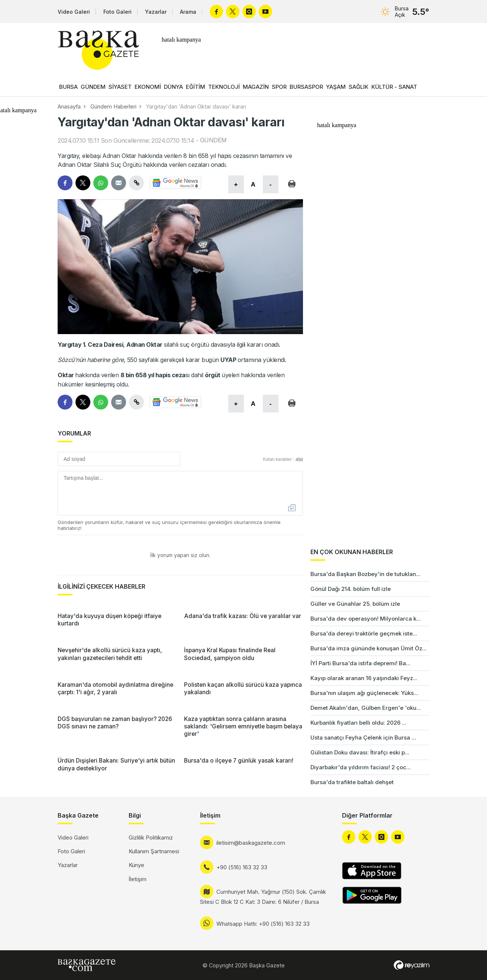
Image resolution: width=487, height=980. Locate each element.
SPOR (279, 87)
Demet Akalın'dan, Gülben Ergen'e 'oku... (366, 708)
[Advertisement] (457, 669)
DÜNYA (173, 87)
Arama (188, 12)
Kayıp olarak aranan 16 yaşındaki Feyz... (364, 678)
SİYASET (120, 87)
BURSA (68, 87)
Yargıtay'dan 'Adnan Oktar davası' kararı (196, 106)
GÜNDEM (93, 87)
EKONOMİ (148, 87)
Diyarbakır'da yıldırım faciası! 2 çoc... (361, 767)
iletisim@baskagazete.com (251, 843)
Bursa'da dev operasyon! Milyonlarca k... (366, 619)
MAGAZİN (256, 87)
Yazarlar (156, 12)
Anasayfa (69, 106)
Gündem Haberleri (113, 106)
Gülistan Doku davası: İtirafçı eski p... (360, 752)
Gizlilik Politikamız (151, 837)
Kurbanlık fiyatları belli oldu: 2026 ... (358, 723)
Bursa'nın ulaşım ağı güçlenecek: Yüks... (364, 693)
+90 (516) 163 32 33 (242, 867)
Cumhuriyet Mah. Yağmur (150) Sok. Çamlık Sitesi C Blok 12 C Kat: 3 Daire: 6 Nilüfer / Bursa (263, 897)
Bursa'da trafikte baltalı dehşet (352, 782)
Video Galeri (74, 12)
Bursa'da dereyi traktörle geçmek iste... (364, 633)
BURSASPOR (306, 87)
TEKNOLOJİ (224, 87)
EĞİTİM (196, 87)
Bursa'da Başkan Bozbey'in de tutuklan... (365, 574)
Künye (136, 865)
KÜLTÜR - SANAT (394, 87)
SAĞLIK (359, 87)
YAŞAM (336, 87)
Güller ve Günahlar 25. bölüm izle (355, 604)
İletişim (138, 879)
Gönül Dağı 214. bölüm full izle (351, 589)
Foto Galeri (117, 12)
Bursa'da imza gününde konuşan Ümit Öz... (369, 648)
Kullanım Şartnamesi (154, 851)
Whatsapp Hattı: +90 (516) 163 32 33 (263, 924)
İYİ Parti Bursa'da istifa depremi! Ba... (360, 663)
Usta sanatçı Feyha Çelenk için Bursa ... (363, 738)
